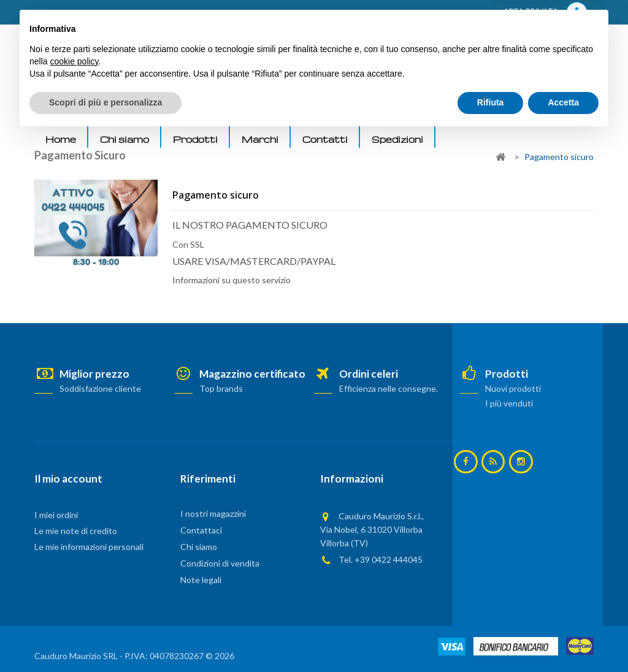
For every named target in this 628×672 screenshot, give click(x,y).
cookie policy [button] (74, 597)
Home (61, 139)
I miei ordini (56, 515)
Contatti (325, 139)
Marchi (260, 139)
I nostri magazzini (213, 514)
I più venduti (508, 403)
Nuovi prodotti (512, 388)
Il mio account (68, 479)
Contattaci (201, 530)
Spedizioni (397, 139)
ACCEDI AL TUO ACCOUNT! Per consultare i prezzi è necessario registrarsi (190, 13)
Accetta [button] (563, 638)
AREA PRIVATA (546, 13)
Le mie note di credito (76, 531)
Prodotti (195, 139)
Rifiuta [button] (491, 638)
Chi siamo (124, 139)
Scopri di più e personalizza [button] (105, 638)
